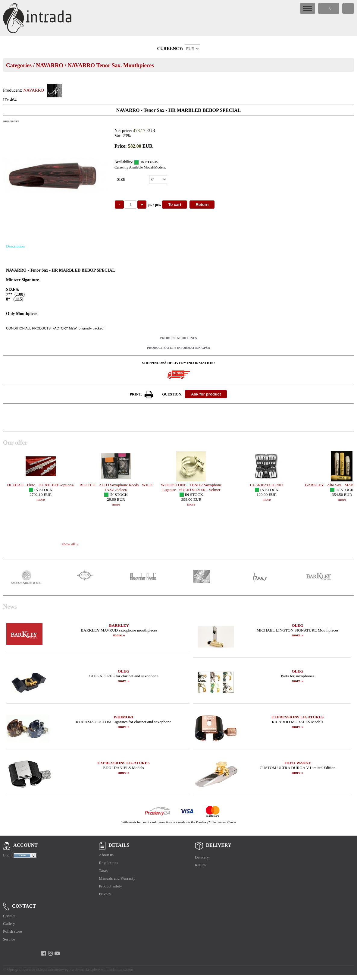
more (41, 499)
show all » (70, 544)
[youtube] (57, 953)
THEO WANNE (297, 763)
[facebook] (44, 953)
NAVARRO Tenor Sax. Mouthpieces (111, 65)
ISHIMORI (124, 717)
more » (119, 635)
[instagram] (50, 953)
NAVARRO (50, 65)
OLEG (297, 625)
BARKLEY (119, 625)
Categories (19, 65)
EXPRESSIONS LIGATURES (297, 717)
